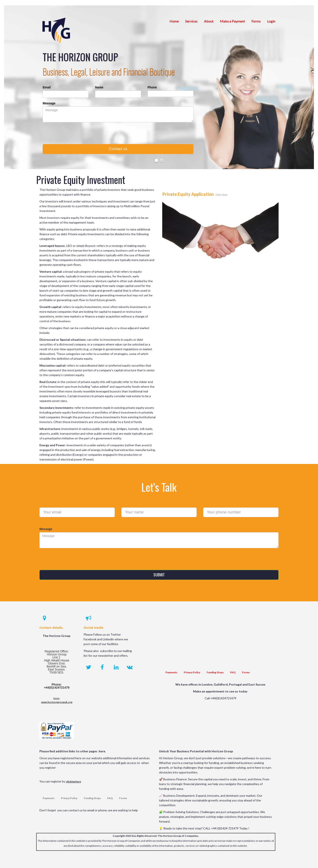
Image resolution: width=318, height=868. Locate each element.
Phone (152, 87)
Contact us (118, 149)
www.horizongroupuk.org (57, 702)
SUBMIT (159, 575)
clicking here (73, 782)
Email (47, 87)
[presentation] (118, 135)
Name (99, 87)
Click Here (221, 195)
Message (49, 103)
